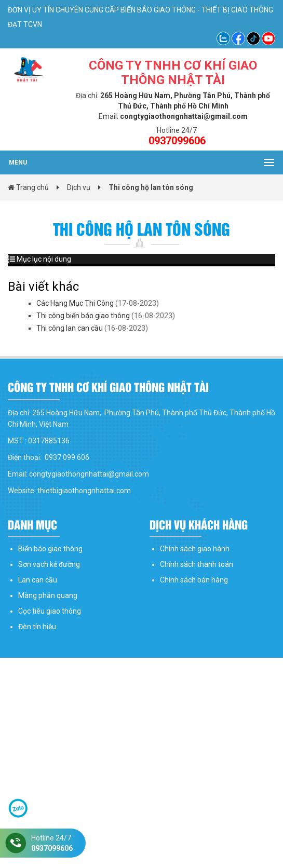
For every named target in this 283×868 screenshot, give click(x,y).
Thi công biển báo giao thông (83, 316)
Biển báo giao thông (50, 549)
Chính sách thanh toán (197, 564)
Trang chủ (28, 187)
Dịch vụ (79, 187)
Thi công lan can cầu (70, 328)
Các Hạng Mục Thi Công (75, 303)
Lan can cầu (38, 580)
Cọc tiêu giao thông (50, 611)
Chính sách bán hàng (194, 580)
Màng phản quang (48, 595)
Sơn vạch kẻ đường (49, 564)
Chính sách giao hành (195, 549)
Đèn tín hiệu (37, 627)
